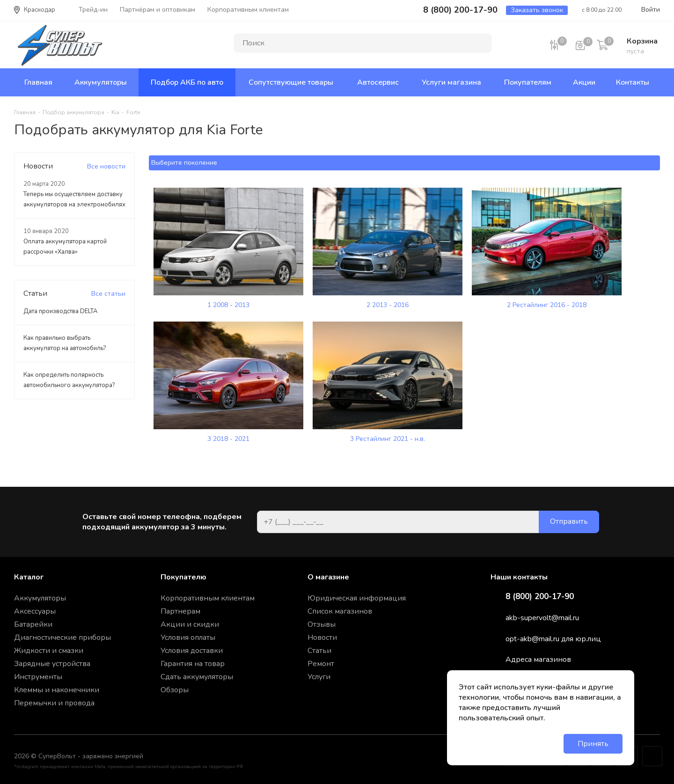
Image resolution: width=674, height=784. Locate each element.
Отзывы (322, 624)
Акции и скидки (190, 624)
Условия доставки (192, 651)
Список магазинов (340, 611)
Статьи (319, 651)
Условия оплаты (188, 637)
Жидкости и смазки (49, 651)
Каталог (29, 577)
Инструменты (38, 677)
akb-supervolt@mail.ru (542, 618)
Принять (593, 744)
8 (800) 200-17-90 (540, 597)
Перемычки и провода (54, 703)
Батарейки (33, 624)
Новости (322, 637)
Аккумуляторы (40, 598)
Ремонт (321, 664)
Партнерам (180, 611)
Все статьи (108, 294)
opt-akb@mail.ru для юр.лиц (553, 639)
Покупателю (183, 577)
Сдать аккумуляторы (197, 677)
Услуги (319, 677)
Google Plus (652, 756)
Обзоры (175, 690)
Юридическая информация (357, 598)
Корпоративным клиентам (208, 598)
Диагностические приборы (62, 637)
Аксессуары (35, 611)
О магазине (328, 577)
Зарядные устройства (52, 664)
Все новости (106, 166)
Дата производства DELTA (60, 311)
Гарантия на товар (193, 664)
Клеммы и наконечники (57, 690)
